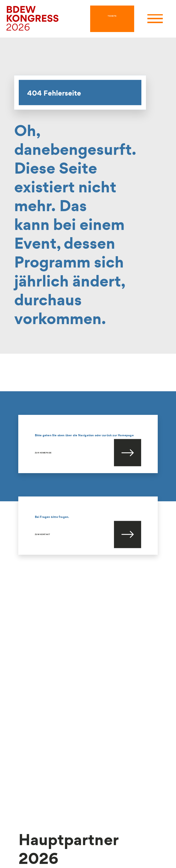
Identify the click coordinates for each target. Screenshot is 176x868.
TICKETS (112, 16)
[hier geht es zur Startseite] (33, 18)
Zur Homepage (43, 453)
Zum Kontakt (43, 534)
